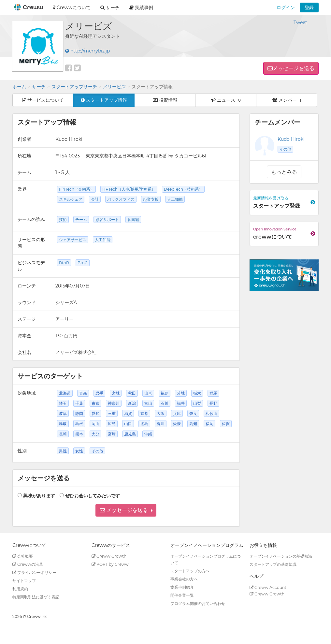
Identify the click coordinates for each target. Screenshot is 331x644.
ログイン (286, 7)
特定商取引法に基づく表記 (36, 597)
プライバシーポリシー (34, 572)
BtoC (83, 263)
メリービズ (114, 87)
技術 (63, 220)
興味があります (39, 496)
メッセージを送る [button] (294, 68)
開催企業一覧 (182, 595)
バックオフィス (121, 199)
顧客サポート (107, 220)
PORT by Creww (110, 564)
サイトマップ (24, 581)
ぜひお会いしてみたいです (93, 496)
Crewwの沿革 (28, 564)
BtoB (64, 263)
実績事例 (141, 7)
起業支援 (151, 199)
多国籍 (133, 220)
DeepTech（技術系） (183, 189)
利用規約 (20, 589)
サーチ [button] (110, 7)
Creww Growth (109, 556)
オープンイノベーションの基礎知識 (281, 556)
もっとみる (284, 172)
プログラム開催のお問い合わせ (198, 603)
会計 (95, 199)
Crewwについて (72, 7)
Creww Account (268, 587)
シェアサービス (73, 240)
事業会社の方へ (184, 579)
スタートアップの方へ (190, 571)
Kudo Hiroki (291, 139)
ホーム (19, 87)
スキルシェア (71, 199)
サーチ (39, 87)
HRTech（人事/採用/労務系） (129, 189)
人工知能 (175, 199)
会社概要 (23, 556)
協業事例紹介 (182, 587)
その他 (285, 149)
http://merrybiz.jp (87, 51)
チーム (81, 220)
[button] (126, 510)
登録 (309, 7)
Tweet (300, 22)
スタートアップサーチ (74, 87)
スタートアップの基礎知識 (273, 564)
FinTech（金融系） (76, 189)
